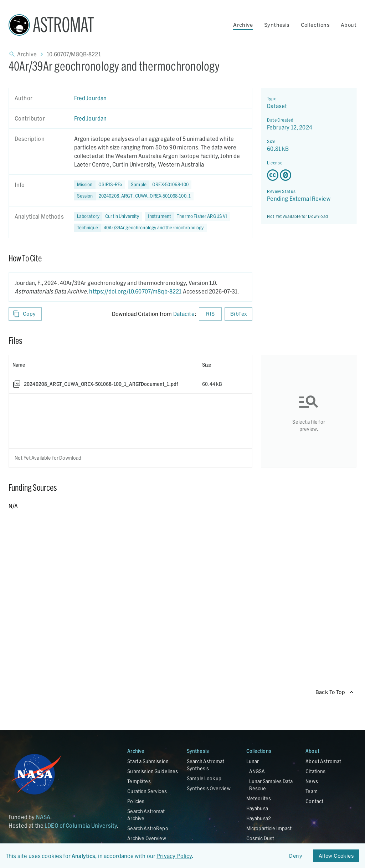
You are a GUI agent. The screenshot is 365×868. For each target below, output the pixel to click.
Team (312, 791)
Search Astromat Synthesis (205, 765)
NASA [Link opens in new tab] (43, 817)
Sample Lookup (204, 778)
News (312, 781)
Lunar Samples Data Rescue (271, 785)
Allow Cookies (336, 856)
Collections (315, 25)
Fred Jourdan (91, 98)
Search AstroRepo (148, 828)
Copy (25, 314)
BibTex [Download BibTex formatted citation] (238, 314)
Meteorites (259, 798)
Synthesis (277, 25)
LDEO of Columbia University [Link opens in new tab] (81, 825)
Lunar (253, 761)
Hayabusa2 (259, 818)
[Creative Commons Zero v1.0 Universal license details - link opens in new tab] (309, 175)
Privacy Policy (174, 856)
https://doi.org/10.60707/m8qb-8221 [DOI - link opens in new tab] (135, 291)
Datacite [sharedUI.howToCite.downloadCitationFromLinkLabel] (184, 314)
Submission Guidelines (153, 771)
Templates (139, 781)
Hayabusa (257, 808)
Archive (243, 25)
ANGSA (257, 771)
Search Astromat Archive (146, 815)
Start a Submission (148, 761)
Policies (136, 801)
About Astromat (323, 761)
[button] (160, 185)
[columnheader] (104, 365)
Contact (314, 801)
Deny (296, 856)
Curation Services (147, 791)
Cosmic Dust (260, 838)
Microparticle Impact (269, 828)
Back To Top (335, 692)
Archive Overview (146, 838)
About (349, 25)
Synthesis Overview (209, 788)
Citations (315, 771)
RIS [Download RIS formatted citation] (210, 314)
